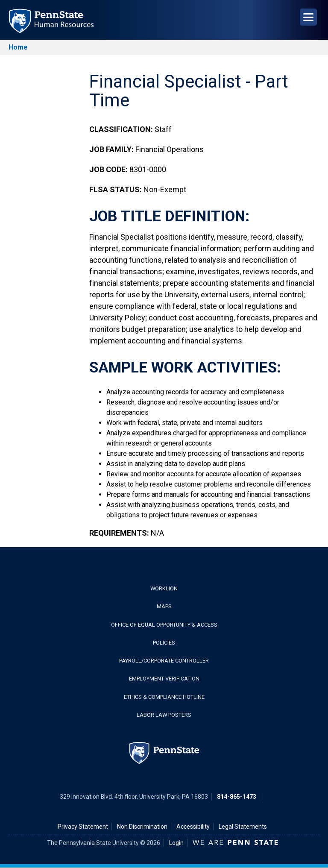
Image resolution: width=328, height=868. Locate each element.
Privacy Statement (83, 827)
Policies (164, 643)
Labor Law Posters (164, 715)
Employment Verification (164, 679)
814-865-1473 (237, 797)
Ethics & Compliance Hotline (164, 697)
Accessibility (193, 827)
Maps (164, 606)
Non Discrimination (142, 827)
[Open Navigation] (308, 17)
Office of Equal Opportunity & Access (164, 625)
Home (18, 47)
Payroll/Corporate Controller (164, 661)
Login (176, 843)
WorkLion (164, 588)
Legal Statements (243, 827)
